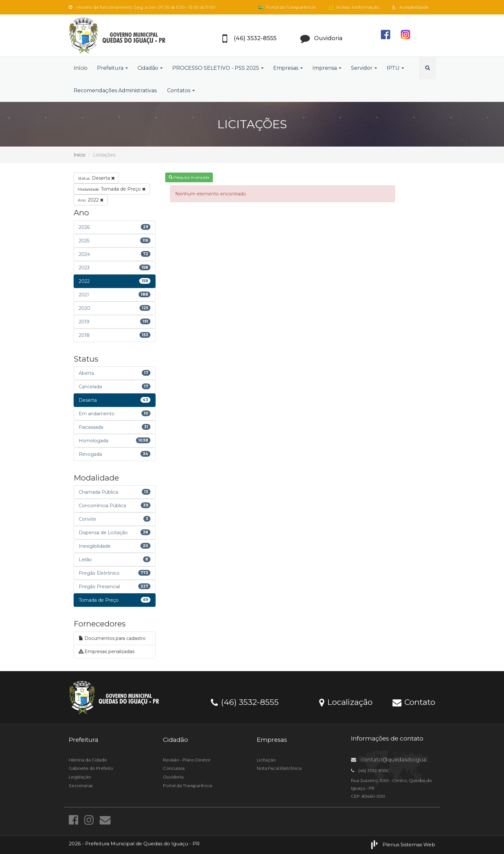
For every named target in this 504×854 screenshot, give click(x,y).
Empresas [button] (288, 68)
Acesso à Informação (354, 7)
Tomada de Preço (112, 189)
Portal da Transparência (287, 7)
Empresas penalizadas (107, 652)
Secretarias (81, 786)
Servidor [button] (364, 68)
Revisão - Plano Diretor (187, 760)
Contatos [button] (181, 90)
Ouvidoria (173, 777)
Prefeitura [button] (113, 68)
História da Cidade (88, 760)
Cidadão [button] (150, 68)
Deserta (96, 178)
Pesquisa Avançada (189, 177)
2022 (91, 200)
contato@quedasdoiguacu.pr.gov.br (404, 760)
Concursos (174, 768)
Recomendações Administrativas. (116, 90)
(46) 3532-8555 (245, 702)
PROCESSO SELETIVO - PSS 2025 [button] (218, 68)
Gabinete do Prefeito (91, 768)
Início (81, 68)
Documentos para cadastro (112, 638)
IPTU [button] (395, 68)
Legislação (80, 777)
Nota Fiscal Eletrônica (279, 768)
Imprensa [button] (327, 68)
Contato (414, 702)
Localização (346, 702)
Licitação (266, 760)
